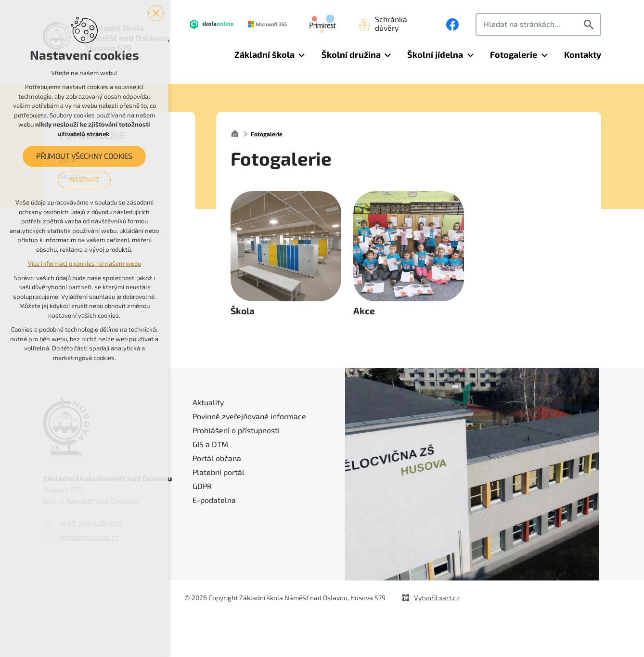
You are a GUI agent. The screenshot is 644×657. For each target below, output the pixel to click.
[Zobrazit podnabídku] (302, 55)
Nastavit (84, 180)
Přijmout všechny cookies (84, 156)
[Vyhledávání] (590, 25)
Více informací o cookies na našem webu (84, 264)
